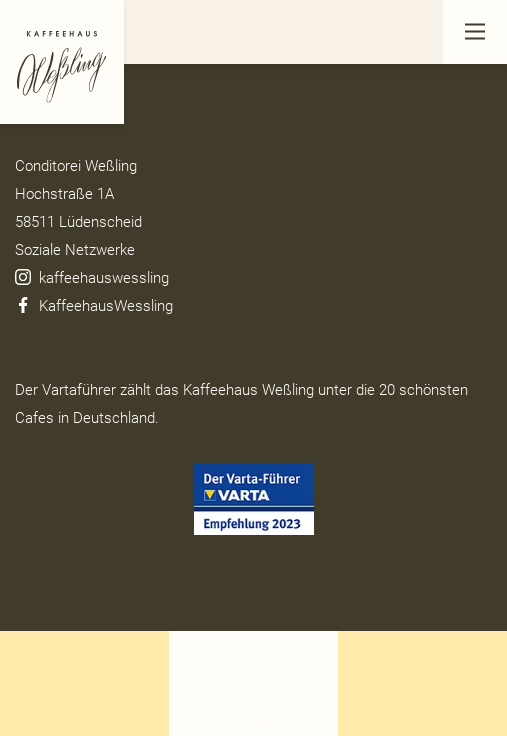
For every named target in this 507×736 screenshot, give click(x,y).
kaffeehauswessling (92, 278)
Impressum (52, 106)
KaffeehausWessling (96, 306)
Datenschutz (56, 78)
